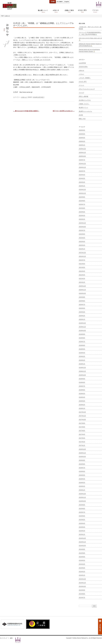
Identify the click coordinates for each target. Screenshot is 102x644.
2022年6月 (82, 234)
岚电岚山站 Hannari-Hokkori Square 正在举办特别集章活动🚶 (90, 45)
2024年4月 (82, 175)
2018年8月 (82, 382)
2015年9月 (82, 505)
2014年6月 (82, 557)
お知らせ (24, 97)
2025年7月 (82, 160)
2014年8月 (82, 553)
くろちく (81, 74)
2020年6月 (82, 308)
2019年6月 (82, 345)
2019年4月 (82, 353)
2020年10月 (82, 293)
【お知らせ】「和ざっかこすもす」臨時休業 (90, 28)
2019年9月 (82, 334)
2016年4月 (82, 479)
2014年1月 (82, 575)
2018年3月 (82, 401)
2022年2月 (82, 245)
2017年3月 (82, 438)
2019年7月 (82, 342)
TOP (2, 16)
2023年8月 (82, 201)
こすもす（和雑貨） (85, 78)
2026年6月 (82, 130)
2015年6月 (82, 516)
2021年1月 (82, 282)
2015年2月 (82, 531)
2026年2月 (82, 141)
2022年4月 (82, 238)
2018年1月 (82, 408)
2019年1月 (82, 364)
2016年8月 (82, 464)
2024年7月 (82, 171)
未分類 (81, 115)
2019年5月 (82, 349)
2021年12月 (82, 253)
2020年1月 (82, 319)
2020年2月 (82, 316)
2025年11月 (82, 152)
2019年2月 (82, 360)
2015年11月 (82, 497)
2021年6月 (82, 264)
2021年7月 (82, 260)
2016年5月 (82, 475)
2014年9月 (82, 549)
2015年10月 (82, 501)
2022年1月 (82, 249)
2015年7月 (82, 512)
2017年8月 (82, 427)
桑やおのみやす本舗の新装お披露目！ (26, 111)
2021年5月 (82, 267)
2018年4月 (82, 397)
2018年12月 (82, 368)
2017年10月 (82, 420)
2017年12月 (82, 412)
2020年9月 (82, 297)
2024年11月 (82, 167)
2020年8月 (82, 301)
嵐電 (11, 638)
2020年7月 (82, 305)
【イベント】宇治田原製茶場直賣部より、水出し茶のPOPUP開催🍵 (90, 33)
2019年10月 (82, 331)
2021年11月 (82, 256)
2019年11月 (82, 327)
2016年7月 (82, 468)
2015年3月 (82, 527)
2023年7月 (82, 204)
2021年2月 (82, 279)
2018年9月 (82, 379)
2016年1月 (82, 490)
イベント (81, 85)
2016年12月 (82, 449)
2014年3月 (82, 568)
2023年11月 (82, 193)
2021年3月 (82, 275)
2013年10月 (82, 586)
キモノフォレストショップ (87, 89)
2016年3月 (82, 483)
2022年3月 (82, 241)
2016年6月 (82, 471)
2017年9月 (82, 423)
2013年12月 (82, 579)
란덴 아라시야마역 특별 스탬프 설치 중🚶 (90, 39)
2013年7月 (82, 598)
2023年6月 (82, 208)
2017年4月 (82, 434)
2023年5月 (82, 212)
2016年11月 (82, 453)
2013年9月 (82, 590)
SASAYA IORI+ (83, 67)
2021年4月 (82, 271)
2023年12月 (82, 190)
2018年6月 (82, 390)
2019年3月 (82, 356)
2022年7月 (82, 230)
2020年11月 (82, 290)
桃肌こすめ (82, 119)
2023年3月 (82, 216)
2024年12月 (82, 164)
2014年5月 (82, 560)
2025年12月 (82, 149)
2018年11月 (82, 371)
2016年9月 (82, 460)
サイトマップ (4, 638)
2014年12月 (82, 538)
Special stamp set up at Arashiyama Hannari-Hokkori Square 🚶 (89, 51)
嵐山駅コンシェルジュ (85, 111)
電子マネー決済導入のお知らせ (64, 111)
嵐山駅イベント (83, 108)
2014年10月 (82, 546)
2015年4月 (82, 523)
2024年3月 (82, 178)
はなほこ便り (83, 82)
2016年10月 (82, 457)
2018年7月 (82, 386)
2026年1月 (82, 145)
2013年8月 (82, 594)
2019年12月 (82, 323)
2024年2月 (82, 182)
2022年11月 (82, 223)
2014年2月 (82, 572)
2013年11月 (82, 583)
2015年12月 (82, 494)
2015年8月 (82, 509)
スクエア (81, 93)
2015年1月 (82, 534)
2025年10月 (82, 156)
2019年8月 (82, 338)
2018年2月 (82, 405)
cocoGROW (82, 63)
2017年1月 (82, 445)
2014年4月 (82, 564)
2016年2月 (82, 486)
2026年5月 (82, 134)
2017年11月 (82, 416)
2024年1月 (82, 186)
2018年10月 (82, 375)
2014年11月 (82, 542)
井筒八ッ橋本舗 (83, 96)
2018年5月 (82, 394)
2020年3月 (82, 312)
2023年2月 (82, 219)
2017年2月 (82, 442)
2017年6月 (82, 431)
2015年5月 (82, 520)
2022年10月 (82, 227)
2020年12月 (82, 286)
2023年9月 (82, 197)
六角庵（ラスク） (84, 104)
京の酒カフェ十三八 (85, 100)
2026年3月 (82, 138)
